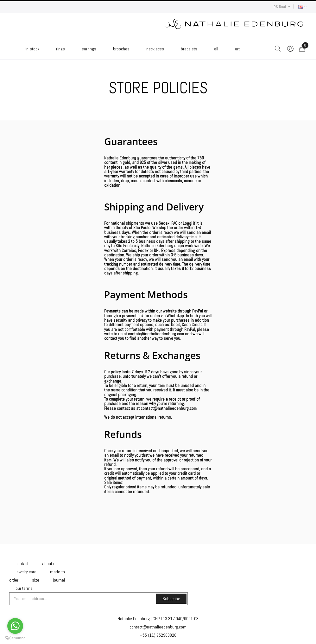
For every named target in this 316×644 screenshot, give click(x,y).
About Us (50, 563)
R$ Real (282, 7)
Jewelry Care (26, 572)
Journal (59, 580)
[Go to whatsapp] (15, 626)
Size (36, 580)
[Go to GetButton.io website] (15, 638)
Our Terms (24, 588)
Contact (22, 563)
